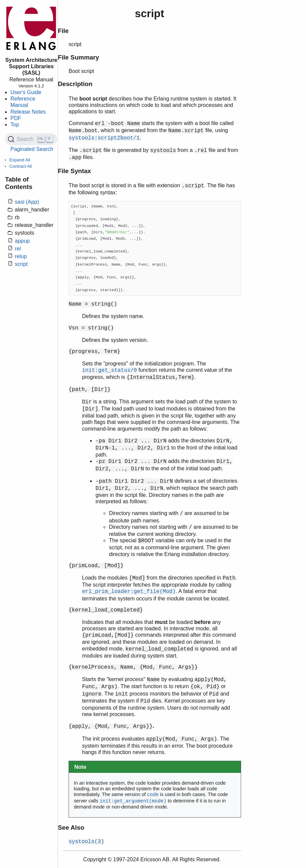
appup (22, 241)
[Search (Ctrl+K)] (31, 139)
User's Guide (26, 92)
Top (15, 125)
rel (18, 249)
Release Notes (28, 112)
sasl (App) (27, 202)
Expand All (20, 160)
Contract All (21, 166)
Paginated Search (32, 149)
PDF (16, 118)
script (21, 264)
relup (21, 256)
